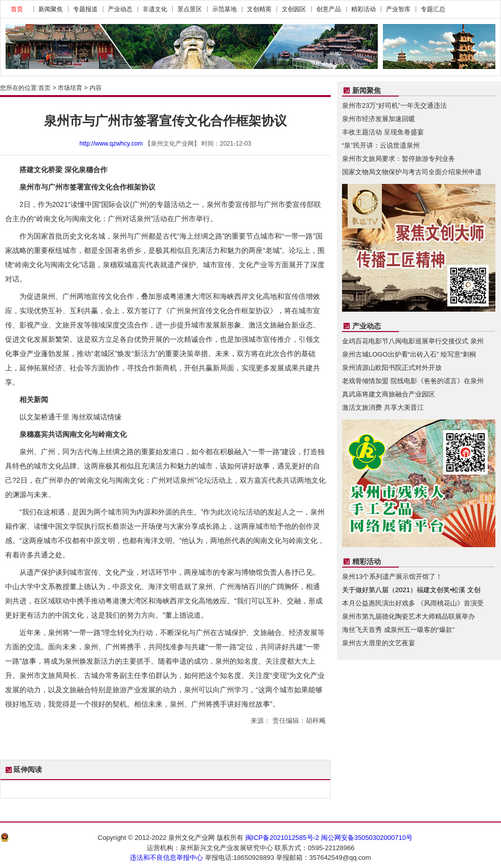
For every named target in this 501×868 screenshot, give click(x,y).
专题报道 (85, 9)
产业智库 (398, 9)
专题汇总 (433, 9)
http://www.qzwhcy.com (111, 144)
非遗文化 (155, 9)
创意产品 (329, 9)
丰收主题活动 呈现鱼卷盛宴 (383, 132)
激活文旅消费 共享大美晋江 (383, 407)
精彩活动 (363, 9)
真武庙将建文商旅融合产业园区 (389, 394)
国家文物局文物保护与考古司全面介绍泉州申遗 (412, 172)
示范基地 (224, 9)
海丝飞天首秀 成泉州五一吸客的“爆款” (398, 630)
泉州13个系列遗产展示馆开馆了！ (392, 577)
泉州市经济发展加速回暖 (379, 119)
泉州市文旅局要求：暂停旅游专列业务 (398, 159)
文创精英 (259, 9)
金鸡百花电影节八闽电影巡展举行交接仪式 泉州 (413, 341)
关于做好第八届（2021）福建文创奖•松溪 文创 (411, 590)
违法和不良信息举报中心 (166, 858)
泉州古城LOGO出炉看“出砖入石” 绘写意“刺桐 (409, 354)
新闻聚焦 (51, 9)
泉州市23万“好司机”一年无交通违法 (394, 105)
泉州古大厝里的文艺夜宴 (379, 643)
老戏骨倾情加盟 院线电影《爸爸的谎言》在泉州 (413, 381)
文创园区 (294, 9)
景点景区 (190, 9)
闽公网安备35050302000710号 (367, 838)
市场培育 (70, 88)
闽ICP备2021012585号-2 (282, 838)
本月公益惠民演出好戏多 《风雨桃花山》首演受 (413, 603)
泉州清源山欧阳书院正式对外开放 (392, 368)
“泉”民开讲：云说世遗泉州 (381, 145)
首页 (17, 9)
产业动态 (120, 9)
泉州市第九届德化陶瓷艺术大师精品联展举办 (408, 616)
